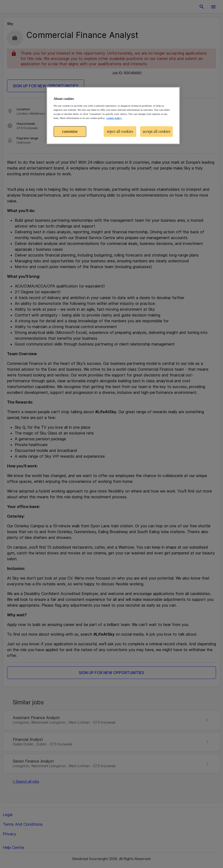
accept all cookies (157, 131)
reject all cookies (120, 131)
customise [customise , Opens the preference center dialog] (70, 131)
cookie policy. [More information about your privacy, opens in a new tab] (114, 118)
